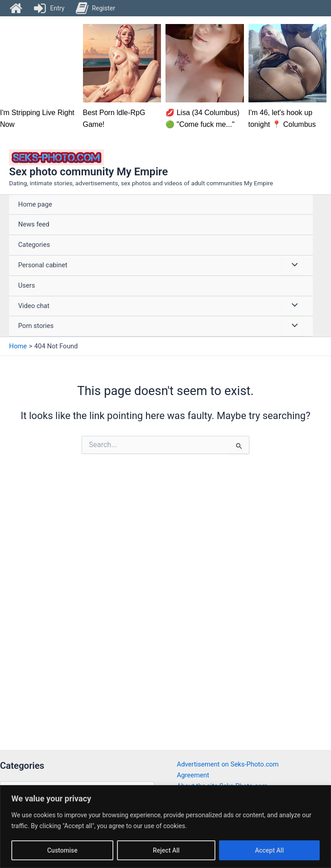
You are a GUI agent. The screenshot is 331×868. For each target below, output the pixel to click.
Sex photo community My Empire (88, 172)
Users (27, 285)
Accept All (269, 850)
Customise (62, 850)
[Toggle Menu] (292, 265)
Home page (35, 204)
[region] (165, 827)
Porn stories (36, 326)
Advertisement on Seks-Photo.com (228, 764)
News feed (34, 224)
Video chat (34, 306)
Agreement (193, 775)
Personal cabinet (43, 265)
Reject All (166, 850)
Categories (34, 245)
